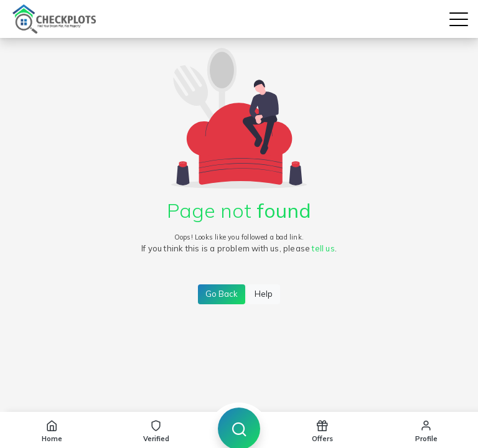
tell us (323, 248)
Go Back (222, 294)
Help (264, 294)
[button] (459, 19)
